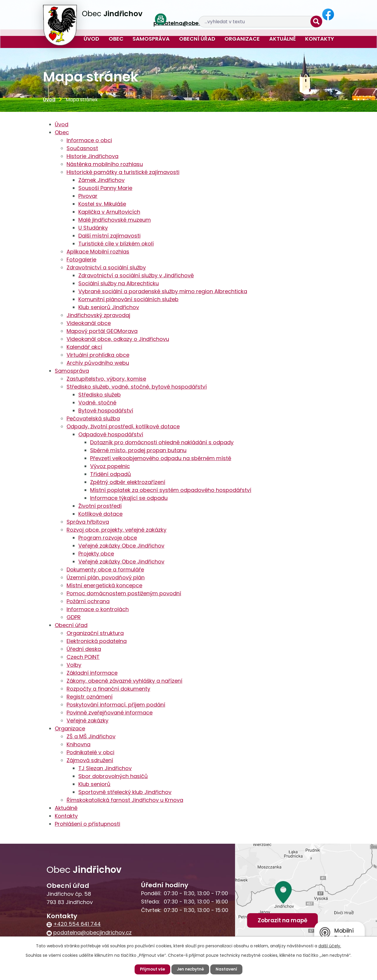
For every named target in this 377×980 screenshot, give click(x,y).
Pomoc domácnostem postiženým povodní (124, 593)
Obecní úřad (197, 39)
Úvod (91, 39)
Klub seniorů (94, 784)
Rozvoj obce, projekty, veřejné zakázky (116, 530)
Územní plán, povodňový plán (106, 577)
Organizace (242, 39)
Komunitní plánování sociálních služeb (128, 299)
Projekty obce (96, 554)
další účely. (330, 946)
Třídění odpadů (111, 474)
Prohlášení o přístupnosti (87, 824)
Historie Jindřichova (92, 156)
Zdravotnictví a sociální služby (106, 267)
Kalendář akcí (84, 347)
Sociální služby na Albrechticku (119, 283)
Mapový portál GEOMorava (102, 331)
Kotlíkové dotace (100, 514)
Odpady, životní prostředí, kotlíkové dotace (123, 426)
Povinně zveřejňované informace (110, 713)
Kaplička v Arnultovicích (109, 212)
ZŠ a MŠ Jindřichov (91, 736)
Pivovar (88, 196)
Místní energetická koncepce (104, 585)
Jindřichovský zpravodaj (98, 315)
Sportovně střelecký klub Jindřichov (125, 792)
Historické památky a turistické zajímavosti (123, 172)
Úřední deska (84, 649)
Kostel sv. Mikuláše (102, 204)
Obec (116, 39)
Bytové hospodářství (106, 411)
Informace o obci (89, 140)
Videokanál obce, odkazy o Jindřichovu (118, 339)
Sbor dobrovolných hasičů (113, 776)
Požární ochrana (88, 601)
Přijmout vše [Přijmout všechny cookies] (151, 969)
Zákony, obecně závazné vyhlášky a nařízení (124, 681)
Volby (74, 665)
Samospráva (151, 39)
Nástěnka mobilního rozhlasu (105, 164)
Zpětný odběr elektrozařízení (128, 482)
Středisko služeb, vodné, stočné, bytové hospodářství (137, 387)
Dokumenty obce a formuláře (105, 569)
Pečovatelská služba (93, 418)
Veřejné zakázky (87, 721)
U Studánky (93, 228)
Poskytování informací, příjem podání (116, 705)
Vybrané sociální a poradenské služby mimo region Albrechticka (163, 291)
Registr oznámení (90, 697)
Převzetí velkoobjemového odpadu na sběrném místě (161, 458)
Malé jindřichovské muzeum (115, 220)
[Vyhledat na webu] (286, 15)
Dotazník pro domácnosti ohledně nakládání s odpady (162, 442)
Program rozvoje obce (108, 538)
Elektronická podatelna (97, 641)
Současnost (82, 148)
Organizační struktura (95, 633)
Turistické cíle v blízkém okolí (116, 244)
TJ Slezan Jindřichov (105, 768)
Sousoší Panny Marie (105, 188)
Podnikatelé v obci (90, 752)
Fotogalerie (81, 259)
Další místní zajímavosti (109, 236)
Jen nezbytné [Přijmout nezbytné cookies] (191, 969)
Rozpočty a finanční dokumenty (108, 689)
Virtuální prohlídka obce (98, 355)
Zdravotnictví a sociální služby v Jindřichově (136, 275)
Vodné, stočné (97, 403)
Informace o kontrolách (98, 609)
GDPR (74, 617)
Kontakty (320, 39)
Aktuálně (283, 39)
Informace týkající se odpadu (129, 498)
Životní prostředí (100, 506)
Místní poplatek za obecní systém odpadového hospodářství (171, 490)
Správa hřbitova (88, 522)
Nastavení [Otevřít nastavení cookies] (228, 969)
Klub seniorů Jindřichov (109, 307)
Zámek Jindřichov (101, 180)
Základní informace (92, 673)
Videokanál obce (89, 323)
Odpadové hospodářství (111, 434)
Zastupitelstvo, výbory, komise (106, 379)
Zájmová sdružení (90, 760)
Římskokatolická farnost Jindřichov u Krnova (125, 800)
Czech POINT (83, 657)
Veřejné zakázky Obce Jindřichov (121, 546)
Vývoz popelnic (110, 466)
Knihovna (78, 744)
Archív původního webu (98, 363)
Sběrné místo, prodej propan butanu (138, 450)
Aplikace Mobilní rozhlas (98, 252)
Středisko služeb (100, 395)
